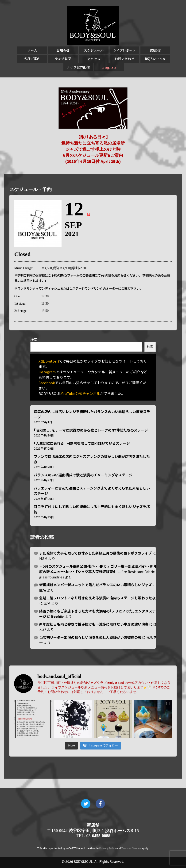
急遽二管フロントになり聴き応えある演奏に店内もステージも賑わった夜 (97, 598)
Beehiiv (58, 616)
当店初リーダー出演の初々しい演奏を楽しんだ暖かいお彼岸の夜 (90, 637)
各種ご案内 (32, 59)
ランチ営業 (63, 59)
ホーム (32, 50)
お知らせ (63, 50)
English (109, 67)
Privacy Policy (108, 848)
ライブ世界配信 (78, 67)
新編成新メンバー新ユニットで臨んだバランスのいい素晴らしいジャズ (95, 585)
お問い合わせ (124, 59)
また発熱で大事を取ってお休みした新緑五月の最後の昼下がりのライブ (95, 553)
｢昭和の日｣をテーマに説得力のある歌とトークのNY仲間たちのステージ (91, 430)
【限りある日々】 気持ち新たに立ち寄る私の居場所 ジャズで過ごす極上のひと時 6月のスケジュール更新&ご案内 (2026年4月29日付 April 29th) (93, 149)
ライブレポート (124, 50)
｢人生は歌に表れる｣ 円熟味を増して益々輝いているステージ (82, 443)
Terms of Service (131, 848)
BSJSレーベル (155, 59)
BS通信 (155, 50)
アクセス (94, 59)
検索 (34, 339)
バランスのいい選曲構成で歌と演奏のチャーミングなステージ (83, 475)
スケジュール (94, 50)
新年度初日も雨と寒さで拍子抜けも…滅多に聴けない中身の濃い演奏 (94, 624)
